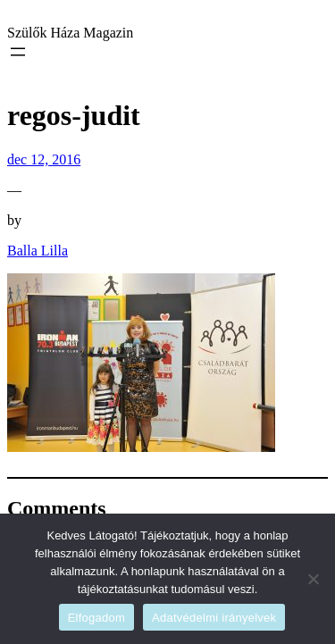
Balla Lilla (38, 251)
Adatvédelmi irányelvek (214, 618)
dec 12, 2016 (44, 159)
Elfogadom (96, 618)
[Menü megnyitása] (18, 52)
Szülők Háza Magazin (70, 33)
